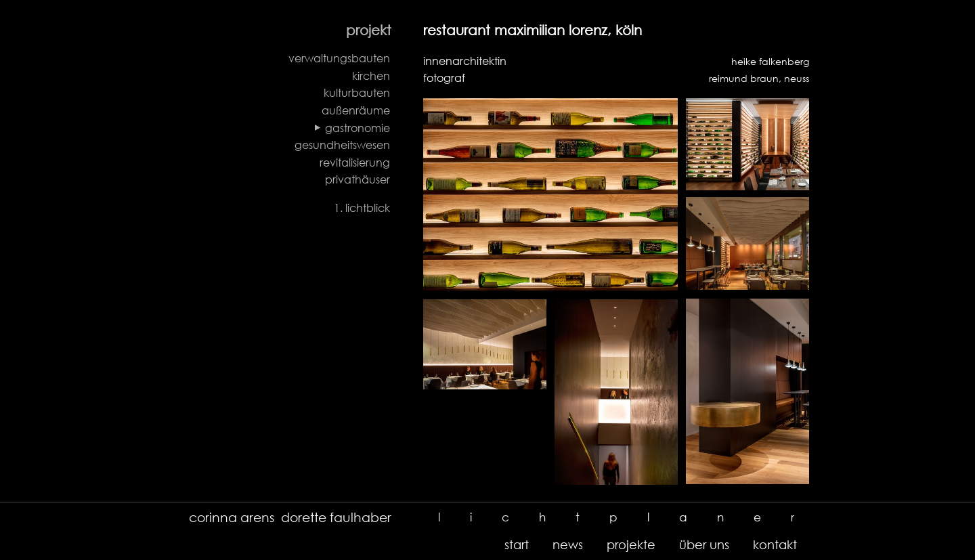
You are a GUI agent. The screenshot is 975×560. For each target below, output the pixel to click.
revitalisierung (355, 163)
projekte (631, 545)
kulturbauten (357, 93)
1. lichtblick (362, 208)
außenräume (356, 110)
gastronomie (357, 128)
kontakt (775, 545)
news (568, 545)
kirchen (371, 76)
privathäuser (357, 179)
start (517, 545)
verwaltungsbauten (339, 58)
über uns (704, 545)
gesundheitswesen (342, 145)
